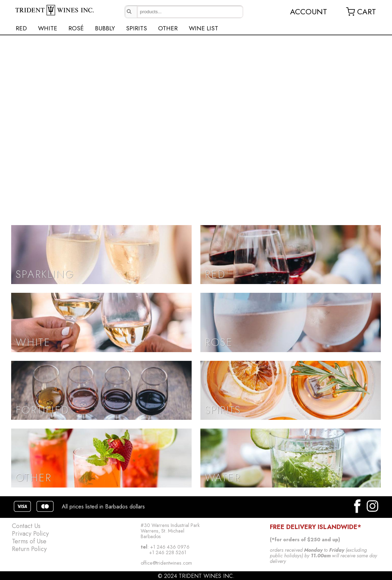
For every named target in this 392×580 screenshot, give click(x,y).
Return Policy (29, 549)
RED (21, 28)
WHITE (48, 28)
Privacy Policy (30, 534)
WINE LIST (204, 28)
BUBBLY (105, 28)
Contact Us (26, 526)
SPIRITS (136, 28)
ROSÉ (76, 28)
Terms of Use (29, 541)
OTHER (168, 28)
